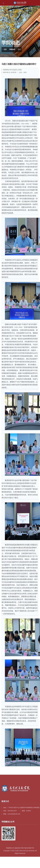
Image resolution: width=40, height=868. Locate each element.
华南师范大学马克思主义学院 (12, 70)
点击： (22, 72)
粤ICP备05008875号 (28, 848)
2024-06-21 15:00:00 (9, 72)
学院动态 (12, 49)
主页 (5, 49)
